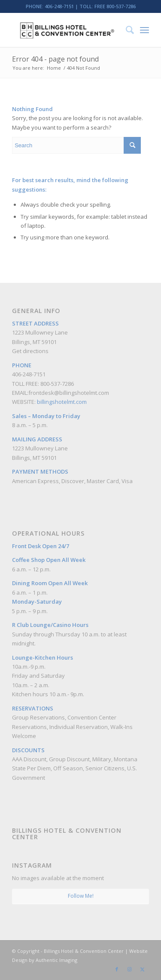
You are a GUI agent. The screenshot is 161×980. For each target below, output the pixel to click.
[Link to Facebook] (117, 969)
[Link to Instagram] (130, 969)
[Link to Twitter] (143, 969)
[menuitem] (126, 30)
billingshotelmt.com (62, 402)
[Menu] (144, 30)
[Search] (126, 30)
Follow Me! (81, 896)
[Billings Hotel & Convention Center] (67, 30)
